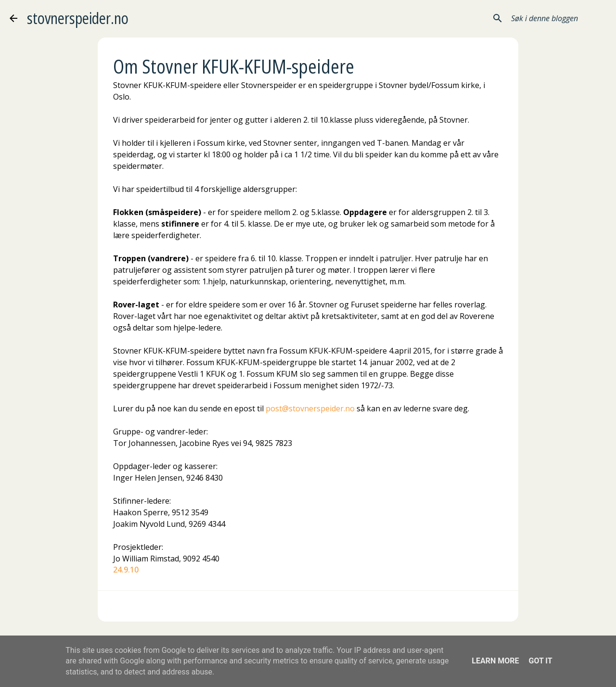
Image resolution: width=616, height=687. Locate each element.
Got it (540, 661)
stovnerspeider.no (78, 18)
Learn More (495, 661)
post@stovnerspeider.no (310, 408)
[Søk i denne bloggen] (558, 18)
